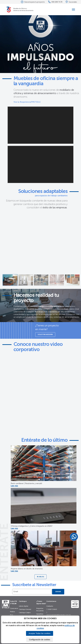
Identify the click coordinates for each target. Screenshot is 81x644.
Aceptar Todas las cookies (40, 633)
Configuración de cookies (39, 640)
